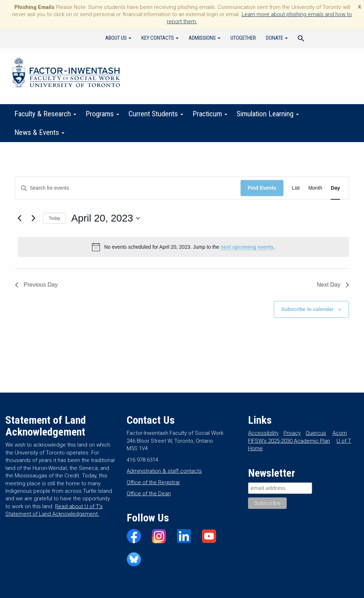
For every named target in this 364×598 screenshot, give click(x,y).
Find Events (262, 188)
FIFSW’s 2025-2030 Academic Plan (289, 441)
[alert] (183, 247)
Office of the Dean (149, 494)
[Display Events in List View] (296, 188)
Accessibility (263, 433)
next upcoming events (247, 247)
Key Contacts (160, 38)
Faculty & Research (45, 114)
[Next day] (33, 218)
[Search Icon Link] (301, 39)
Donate (277, 38)
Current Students (156, 114)
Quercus (316, 433)
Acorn (340, 433)
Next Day (333, 285)
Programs (102, 114)
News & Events (39, 132)
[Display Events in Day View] (335, 188)
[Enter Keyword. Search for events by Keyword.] (128, 188)
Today (54, 218)
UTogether (243, 38)
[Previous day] (19, 218)
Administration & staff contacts (164, 471)
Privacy (292, 433)
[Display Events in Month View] (315, 188)
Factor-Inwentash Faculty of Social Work (66, 74)
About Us (118, 38)
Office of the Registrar (153, 482)
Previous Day (36, 285)
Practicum (210, 114)
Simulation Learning (268, 114)
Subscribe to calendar (307, 309)
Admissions (205, 38)
